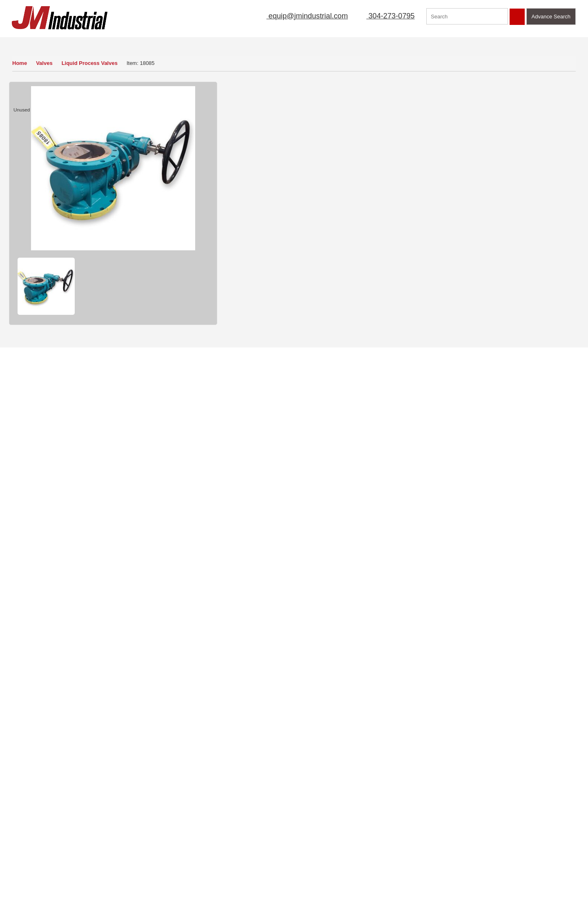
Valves (45, 63)
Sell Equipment (253, 43)
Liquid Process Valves (91, 63)
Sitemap (77, 836)
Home (20, 63)
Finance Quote (249, 287)
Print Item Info (314, 287)
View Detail (502, 216)
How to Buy (245, 264)
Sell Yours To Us (381, 264)
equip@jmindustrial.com (298, 16)
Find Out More (502, 615)
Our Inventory (34, 43)
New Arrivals (352, 43)
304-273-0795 (385, 16)
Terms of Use (83, 825)
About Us (205, 43)
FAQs (15, 872)
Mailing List (305, 43)
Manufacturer (403, 43)
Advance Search (551, 17)
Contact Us (518, 43)
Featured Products (462, 43)
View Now (56, 767)
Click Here (462, 728)
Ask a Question (315, 264)
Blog (72, 860)
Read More (178, 745)
